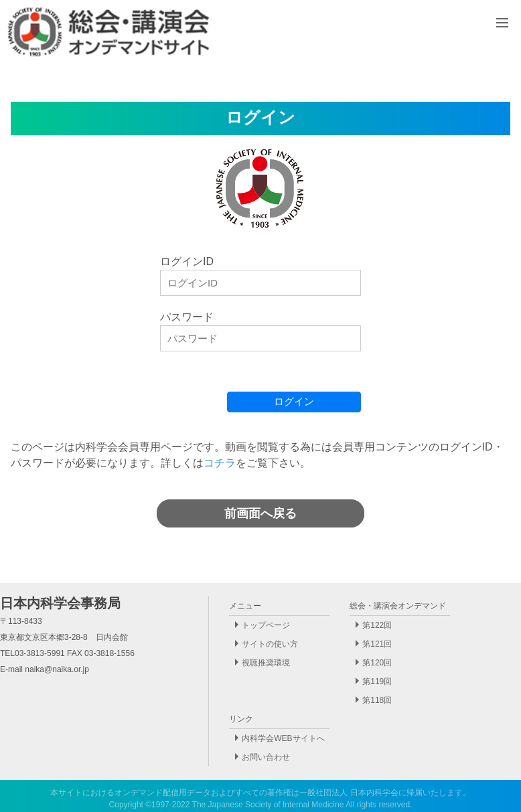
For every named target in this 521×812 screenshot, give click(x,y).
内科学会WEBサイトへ (283, 738)
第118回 (377, 700)
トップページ (266, 625)
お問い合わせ (266, 757)
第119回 (377, 681)
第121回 (377, 644)
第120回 (377, 663)
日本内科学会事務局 (60, 603)
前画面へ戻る (260, 513)
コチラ (220, 463)
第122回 (377, 625)
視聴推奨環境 (266, 663)
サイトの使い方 (270, 644)
